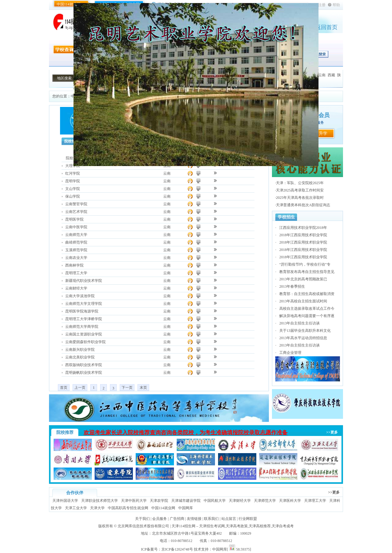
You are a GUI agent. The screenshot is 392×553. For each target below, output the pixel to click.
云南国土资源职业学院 (84, 334)
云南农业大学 (76, 258)
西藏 (331, 75)
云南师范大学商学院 (82, 327)
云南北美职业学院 (80, 357)
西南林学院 (74, 265)
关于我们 (142, 519)
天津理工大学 (315, 501)
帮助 (336, 5)
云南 (322, 75)
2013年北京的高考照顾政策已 (303, 279)
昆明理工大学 (76, 273)
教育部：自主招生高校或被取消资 (307, 294)
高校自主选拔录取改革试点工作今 (307, 309)
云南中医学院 (76, 227)
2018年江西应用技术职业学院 (303, 235)
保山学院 (73, 196)
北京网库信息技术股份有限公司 (143, 526)
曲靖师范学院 (76, 242)
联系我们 (211, 519)
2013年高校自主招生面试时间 (303, 301)
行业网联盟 (248, 519)
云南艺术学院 (76, 212)
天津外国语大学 (65, 501)
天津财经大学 (240, 501)
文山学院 (73, 189)
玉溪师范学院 (76, 250)
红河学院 (73, 173)
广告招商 (177, 519)
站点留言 (229, 519)
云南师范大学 (76, 235)
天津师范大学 (265, 501)
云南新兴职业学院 (80, 350)
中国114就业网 (69, 4)
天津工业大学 (76, 508)
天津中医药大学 (134, 501)
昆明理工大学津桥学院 (84, 319)
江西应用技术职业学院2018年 (303, 228)
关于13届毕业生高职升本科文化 (305, 331)
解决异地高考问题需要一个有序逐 (307, 316)
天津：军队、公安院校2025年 (300, 183)
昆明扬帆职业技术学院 (84, 373)
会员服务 (160, 519)
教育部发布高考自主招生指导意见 (307, 272)
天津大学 (97, 508)
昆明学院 (73, 181)
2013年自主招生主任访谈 (300, 323)
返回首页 (326, 27)
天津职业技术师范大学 (100, 501)
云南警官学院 (76, 204)
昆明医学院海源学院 (82, 311)
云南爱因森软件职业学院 (85, 342)
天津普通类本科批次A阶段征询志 (303, 205)
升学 (323, 133)
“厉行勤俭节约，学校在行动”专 (305, 264)
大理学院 (73, 166)
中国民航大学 (215, 501)
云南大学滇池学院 (80, 296)
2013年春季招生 (292, 286)
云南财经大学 (76, 288)
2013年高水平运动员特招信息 (303, 338)
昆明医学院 (74, 219)
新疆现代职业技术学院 (84, 281)
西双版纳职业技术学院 (84, 365)
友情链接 (194, 519)
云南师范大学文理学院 (84, 304)
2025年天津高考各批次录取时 (300, 198)
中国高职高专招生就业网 (128, 508)
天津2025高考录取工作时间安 (300, 190)
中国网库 (186, 508)
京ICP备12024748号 (177, 549)
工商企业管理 (290, 353)
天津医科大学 (290, 501)
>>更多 (332, 432)
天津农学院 (159, 501)
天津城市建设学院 (186, 501)
